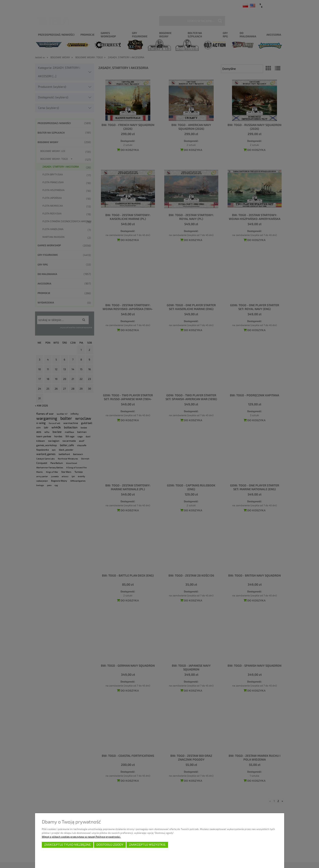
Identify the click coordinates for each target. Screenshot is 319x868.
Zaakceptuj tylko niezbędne (67, 845)
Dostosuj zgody (110, 845)
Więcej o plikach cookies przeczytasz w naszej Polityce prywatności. (81, 837)
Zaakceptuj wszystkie (147, 845)
